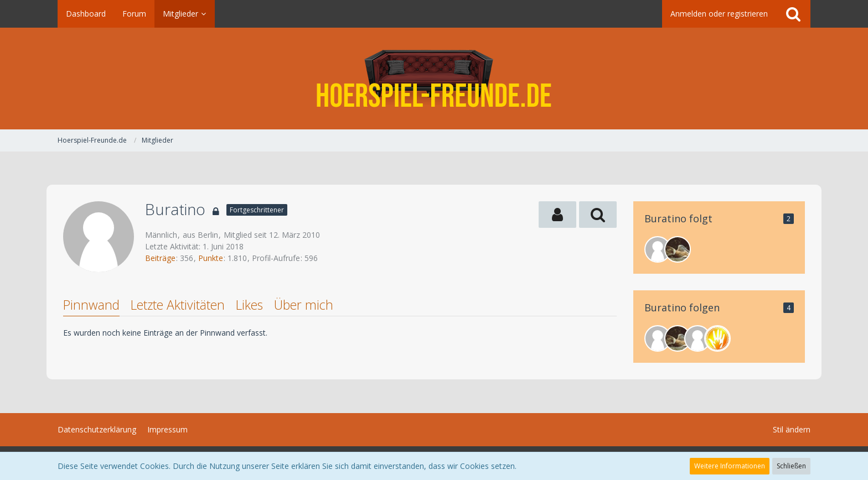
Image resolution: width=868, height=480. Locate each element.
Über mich (304, 305)
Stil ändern (792, 429)
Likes (249, 305)
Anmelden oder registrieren (719, 14)
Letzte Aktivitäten (178, 305)
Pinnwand (91, 305)
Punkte (211, 258)
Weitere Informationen (730, 466)
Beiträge (160, 258)
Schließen (791, 466)
